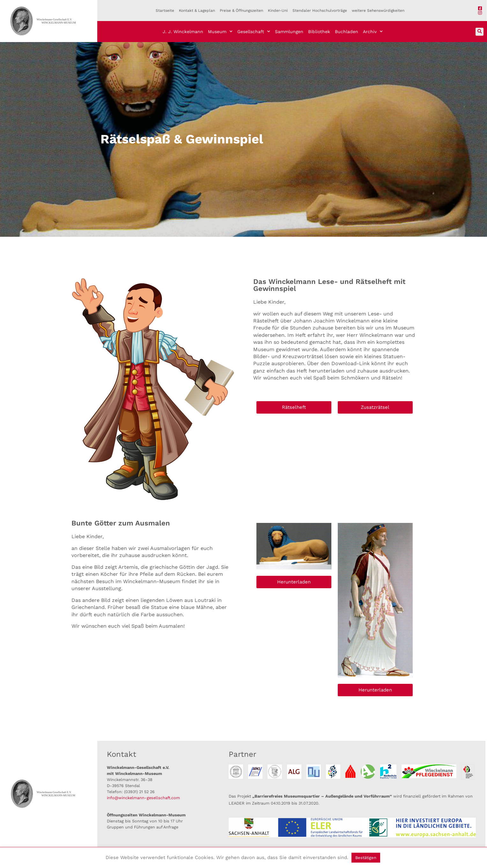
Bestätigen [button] (366, 858)
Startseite (165, 11)
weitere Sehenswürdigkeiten (378, 11)
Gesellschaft (254, 32)
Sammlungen (289, 32)
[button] (480, 32)
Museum (220, 32)
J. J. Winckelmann (183, 32)
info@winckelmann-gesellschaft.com (143, 798)
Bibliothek (319, 32)
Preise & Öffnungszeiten (241, 11)
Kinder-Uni (278, 11)
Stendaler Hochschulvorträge (320, 11)
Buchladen (347, 32)
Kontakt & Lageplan (197, 11)
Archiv (373, 32)
